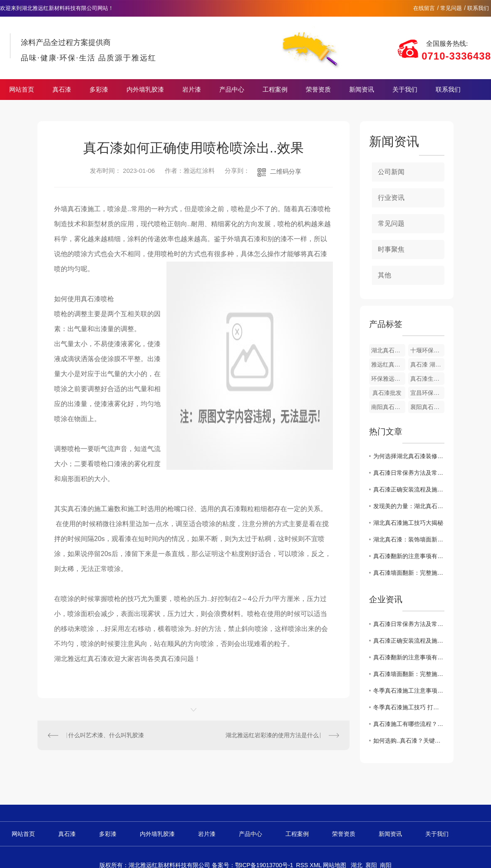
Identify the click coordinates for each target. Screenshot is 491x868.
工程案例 (275, 90)
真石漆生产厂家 (427, 379)
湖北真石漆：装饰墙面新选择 (409, 539)
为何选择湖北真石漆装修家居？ (409, 456)
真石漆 (62, 90)
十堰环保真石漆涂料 (427, 350)
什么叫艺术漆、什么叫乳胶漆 (106, 735)
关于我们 (405, 90)
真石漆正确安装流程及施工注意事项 (409, 489)
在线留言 (424, 8)
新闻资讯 (362, 90)
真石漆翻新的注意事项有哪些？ (409, 556)
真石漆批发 (387, 393)
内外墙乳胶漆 (145, 90)
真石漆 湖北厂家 (427, 364)
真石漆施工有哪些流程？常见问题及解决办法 (409, 724)
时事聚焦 (391, 249)
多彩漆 (99, 90)
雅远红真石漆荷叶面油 (388, 364)
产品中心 (232, 90)
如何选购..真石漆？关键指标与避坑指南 (409, 741)
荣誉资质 (318, 90)
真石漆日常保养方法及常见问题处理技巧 (409, 473)
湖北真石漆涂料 (388, 350)
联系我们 (478, 8)
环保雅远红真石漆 (388, 379)
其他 (384, 275)
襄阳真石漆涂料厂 (427, 407)
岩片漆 (192, 90)
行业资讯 (391, 198)
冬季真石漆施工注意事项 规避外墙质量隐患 (409, 691)
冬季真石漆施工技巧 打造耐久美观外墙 (409, 707)
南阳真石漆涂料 (388, 407)
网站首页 (22, 90)
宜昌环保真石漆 (427, 393)
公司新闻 (391, 172)
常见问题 (451, 8)
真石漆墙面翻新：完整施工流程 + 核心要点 (409, 573)
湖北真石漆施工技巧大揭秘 (408, 523)
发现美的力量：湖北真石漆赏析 (409, 506)
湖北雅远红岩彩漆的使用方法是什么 (272, 735)
